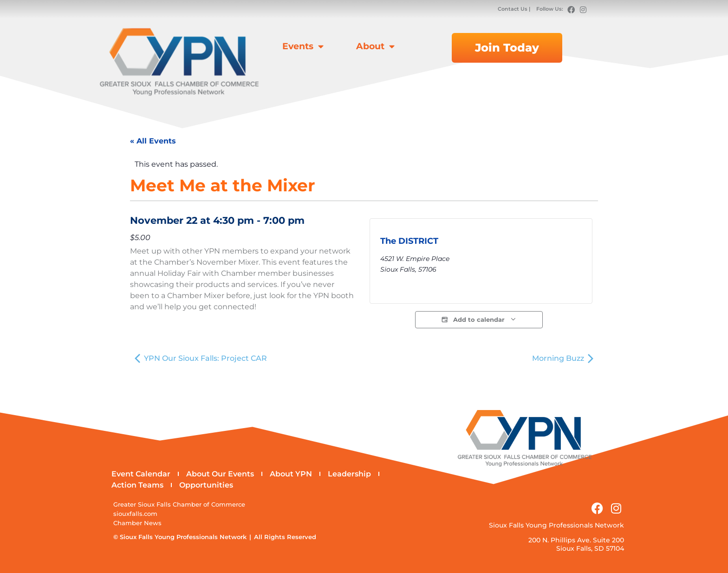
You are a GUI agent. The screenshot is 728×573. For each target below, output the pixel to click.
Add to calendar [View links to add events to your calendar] (479, 320)
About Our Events (220, 474)
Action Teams (137, 485)
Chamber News (137, 523)
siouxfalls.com (135, 514)
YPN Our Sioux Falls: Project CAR (201, 358)
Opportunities (206, 485)
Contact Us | (515, 9)
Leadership (349, 474)
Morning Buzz (563, 358)
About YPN (291, 474)
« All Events (153, 141)
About (375, 46)
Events (303, 46)
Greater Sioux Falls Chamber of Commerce (179, 505)
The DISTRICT (409, 241)
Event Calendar (141, 474)
